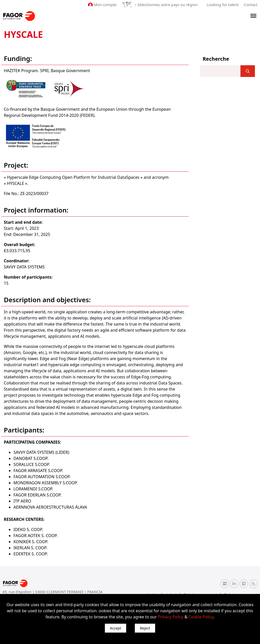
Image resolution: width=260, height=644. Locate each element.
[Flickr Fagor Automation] (225, 584)
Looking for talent (223, 5)
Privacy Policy (170, 617)
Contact (251, 5)
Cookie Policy (201, 617)
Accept (116, 628)
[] (248, 71)
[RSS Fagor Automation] (253, 584)
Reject (145, 628)
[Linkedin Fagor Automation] (234, 584)
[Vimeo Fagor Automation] (244, 584)
